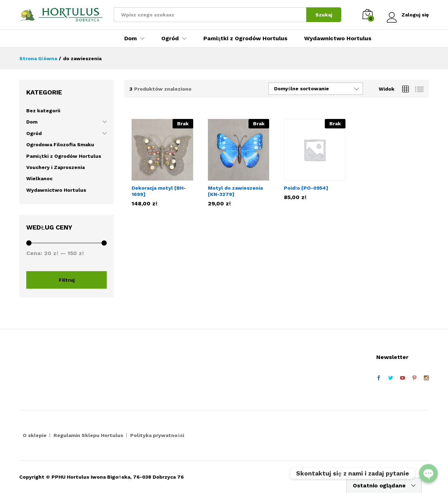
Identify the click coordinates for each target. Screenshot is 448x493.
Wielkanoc (39, 178)
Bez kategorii (43, 111)
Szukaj (324, 15)
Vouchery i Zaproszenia (55, 167)
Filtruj (67, 280)
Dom (32, 122)
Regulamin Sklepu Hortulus (88, 435)
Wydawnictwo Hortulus (338, 38)
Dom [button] (131, 38)
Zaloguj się (408, 15)
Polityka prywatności (157, 435)
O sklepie (35, 435)
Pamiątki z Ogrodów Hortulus (245, 38)
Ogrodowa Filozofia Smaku (60, 145)
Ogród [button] (170, 38)
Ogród (34, 133)
